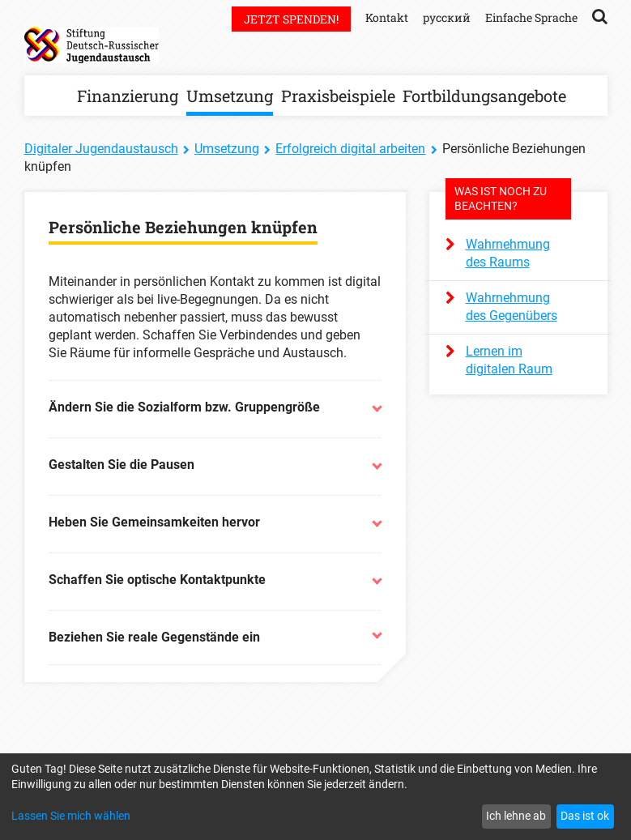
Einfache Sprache (531, 17)
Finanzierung (128, 96)
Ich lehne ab (516, 816)
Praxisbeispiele (338, 96)
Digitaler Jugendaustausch (101, 149)
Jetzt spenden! (291, 19)
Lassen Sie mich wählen (71, 816)
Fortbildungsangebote (484, 96)
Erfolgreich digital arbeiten (350, 149)
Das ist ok (585, 816)
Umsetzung (230, 96)
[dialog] (315, 797)
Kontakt (387, 17)
